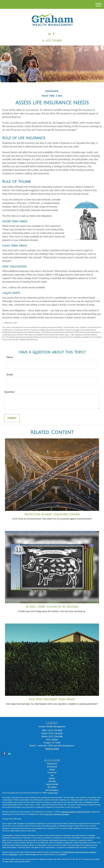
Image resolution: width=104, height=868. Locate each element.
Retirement (52, 764)
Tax (52, 775)
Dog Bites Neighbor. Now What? (52, 699)
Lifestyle (52, 781)
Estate (52, 770)
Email (10, 375)
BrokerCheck (53, 793)
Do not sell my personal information (57, 814)
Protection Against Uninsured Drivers (52, 514)
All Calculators (52, 790)
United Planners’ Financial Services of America (80, 852)
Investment (52, 767)
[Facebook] (53, 34)
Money (52, 778)
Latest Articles (52, 784)
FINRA (11, 854)
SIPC (16, 854)
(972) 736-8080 (52, 41)
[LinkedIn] (50, 34)
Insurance (52, 773)
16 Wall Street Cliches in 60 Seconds (52, 607)
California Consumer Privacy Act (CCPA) (76, 812)
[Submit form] (12, 418)
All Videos (52, 787)
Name (10, 357)
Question (9, 392)
